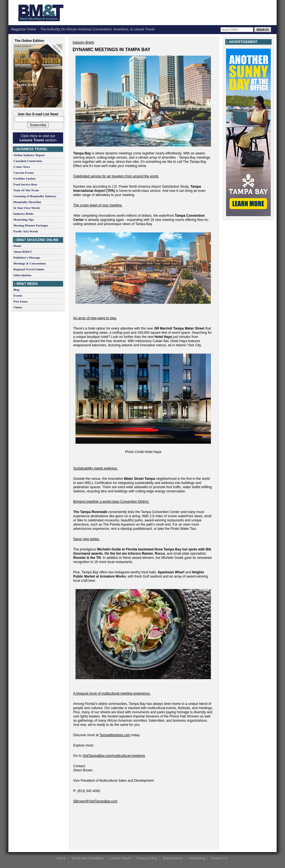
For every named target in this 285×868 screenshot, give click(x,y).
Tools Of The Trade (26, 190)
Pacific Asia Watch (26, 231)
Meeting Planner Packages (31, 225)
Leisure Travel (120, 858)
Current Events (24, 173)
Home (17, 246)
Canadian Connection (28, 161)
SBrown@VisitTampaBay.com (95, 801)
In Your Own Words (27, 208)
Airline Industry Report (29, 155)
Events (18, 295)
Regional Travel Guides (29, 269)
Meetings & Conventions (30, 263)
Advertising (197, 858)
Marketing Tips (24, 220)
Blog (16, 290)
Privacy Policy (147, 858)
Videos (18, 307)
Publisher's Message (27, 257)
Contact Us (219, 858)
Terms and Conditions (87, 858)
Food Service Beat (25, 184)
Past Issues (21, 301)
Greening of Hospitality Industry (35, 196)
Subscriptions (22, 275)
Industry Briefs (23, 214)
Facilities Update (24, 178)
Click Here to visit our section (38, 138)
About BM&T (23, 252)
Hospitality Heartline (27, 202)
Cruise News (22, 167)
